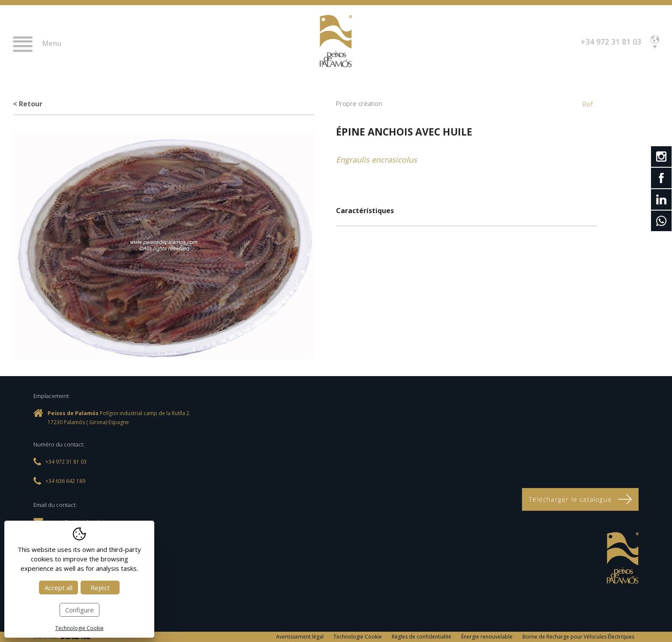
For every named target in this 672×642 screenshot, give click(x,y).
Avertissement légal (300, 637)
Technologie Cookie (358, 637)
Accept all (58, 588)
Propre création (359, 103)
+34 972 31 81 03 (611, 42)
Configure (79, 610)
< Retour (28, 104)
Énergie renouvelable (487, 637)
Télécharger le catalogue (580, 499)
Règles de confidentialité (421, 637)
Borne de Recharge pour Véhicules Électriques (578, 637)
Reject (100, 588)
